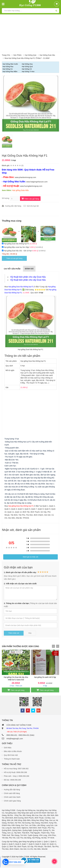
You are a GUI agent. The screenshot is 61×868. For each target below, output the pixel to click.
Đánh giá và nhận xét (31, 557)
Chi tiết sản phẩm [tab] (12, 269)
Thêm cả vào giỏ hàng (14, 258)
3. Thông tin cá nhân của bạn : (30, 605)
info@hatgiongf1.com (15, 739)
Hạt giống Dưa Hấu (47, 55)
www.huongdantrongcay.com (31, 186)
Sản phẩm (17, 55)
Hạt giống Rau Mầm (10, 72)
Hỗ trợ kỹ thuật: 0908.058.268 (15, 772)
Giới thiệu (8, 748)
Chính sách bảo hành (12, 797)
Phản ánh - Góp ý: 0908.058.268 (16, 776)
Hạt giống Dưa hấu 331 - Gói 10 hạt (18, 251)
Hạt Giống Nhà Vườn (10, 64)
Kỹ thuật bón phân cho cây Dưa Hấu (28, 277)
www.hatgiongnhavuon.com (37, 182)
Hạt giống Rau (8, 67)
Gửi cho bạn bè (33, 206)
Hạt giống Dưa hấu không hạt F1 (17, 244)
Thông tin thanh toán (12, 759)
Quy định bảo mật (11, 755)
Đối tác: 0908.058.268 (12, 780)
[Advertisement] (30, 33)
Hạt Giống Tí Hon (28, 72)
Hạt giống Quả (30, 55)
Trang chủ (6, 55)
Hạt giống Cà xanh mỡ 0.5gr (45, 677)
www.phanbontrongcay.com (25, 177)
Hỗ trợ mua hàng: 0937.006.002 (16, 769)
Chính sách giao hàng (12, 801)
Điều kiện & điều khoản (13, 751)
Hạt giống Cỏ (27, 69)
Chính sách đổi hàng (12, 793)
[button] (57, 4)
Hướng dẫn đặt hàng (13, 206)
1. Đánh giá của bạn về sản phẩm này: (26, 572)
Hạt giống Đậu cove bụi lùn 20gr (17, 247)
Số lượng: (6, 198)
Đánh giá (29, 269)
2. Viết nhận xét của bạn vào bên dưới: (20, 584)
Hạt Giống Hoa (27, 64)
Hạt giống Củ (8, 69)
